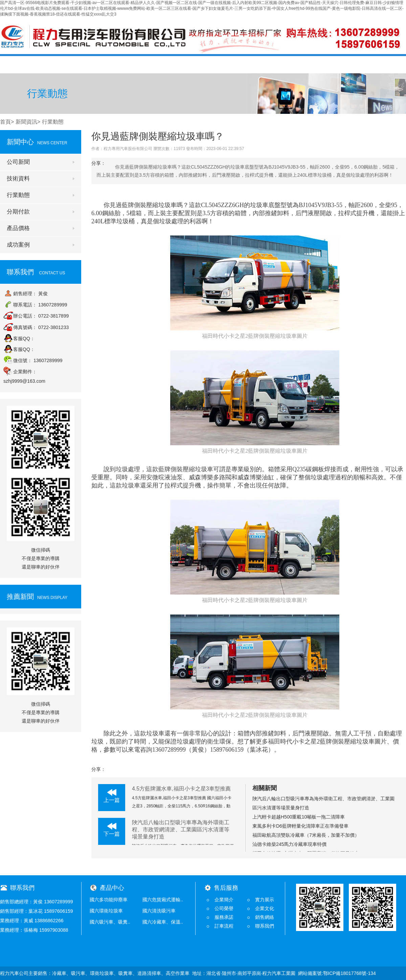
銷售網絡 (265, 917)
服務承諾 (224, 917)
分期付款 (18, 212)
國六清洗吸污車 (159, 911)
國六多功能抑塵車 (109, 900)
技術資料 (18, 179)
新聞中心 (112, 64)
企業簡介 (224, 900)
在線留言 (337, 64)
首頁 (22, 64)
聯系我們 (382, 64)
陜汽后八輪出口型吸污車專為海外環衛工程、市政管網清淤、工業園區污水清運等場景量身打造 (181, 830)
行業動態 (18, 195)
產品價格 (202, 64)
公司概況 (67, 64)
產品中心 (157, 64)
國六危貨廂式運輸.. (163, 900)
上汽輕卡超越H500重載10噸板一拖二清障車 (299, 817)
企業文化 (265, 908)
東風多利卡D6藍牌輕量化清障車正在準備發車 (300, 826)
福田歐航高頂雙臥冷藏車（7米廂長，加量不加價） (306, 835)
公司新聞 (18, 162)
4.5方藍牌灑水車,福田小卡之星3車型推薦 (181, 789)
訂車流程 (224, 926)
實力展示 (265, 900)
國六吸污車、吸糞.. (110, 922)
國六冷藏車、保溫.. (163, 922)
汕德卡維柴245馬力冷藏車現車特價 (289, 844)
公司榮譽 (224, 908)
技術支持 (292, 64)
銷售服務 (247, 64)
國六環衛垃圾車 (106, 911)
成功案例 (18, 245)
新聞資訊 (26, 122)
